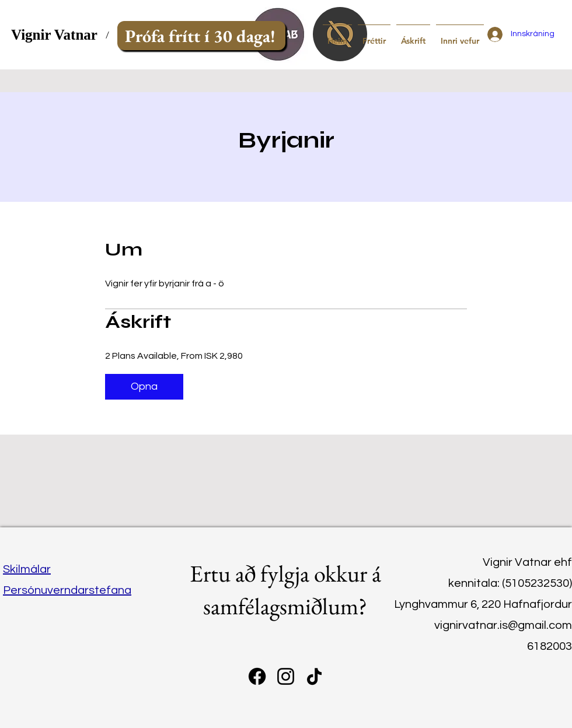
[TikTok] (314, 676)
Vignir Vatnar (54, 35)
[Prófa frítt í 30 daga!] (201, 36)
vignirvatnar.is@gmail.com (503, 625)
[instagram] (286, 676)
